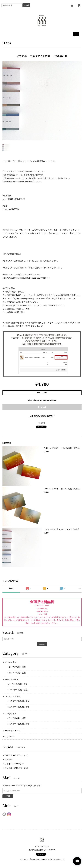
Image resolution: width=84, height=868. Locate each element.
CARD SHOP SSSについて (16, 755)
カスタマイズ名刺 (13, 696)
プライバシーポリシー (14, 764)
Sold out (42, 407)
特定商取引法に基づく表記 (16, 768)
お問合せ (8, 759)
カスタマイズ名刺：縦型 (19, 701)
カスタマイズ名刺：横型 (19, 707)
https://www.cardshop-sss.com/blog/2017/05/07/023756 (26, 278)
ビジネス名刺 (11, 662)
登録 (8, 796)
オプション (10, 737)
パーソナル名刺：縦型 (18, 684)
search (26, 5)
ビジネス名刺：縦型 (17, 667)
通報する (42, 423)
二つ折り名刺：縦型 (17, 718)
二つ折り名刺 (11, 714)
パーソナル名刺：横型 (18, 690)
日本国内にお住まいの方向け (42, 416)
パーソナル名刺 (12, 679)
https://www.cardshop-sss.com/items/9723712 (22, 182)
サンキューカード (13, 731)
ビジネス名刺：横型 (17, 673)
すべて (11, 588)
